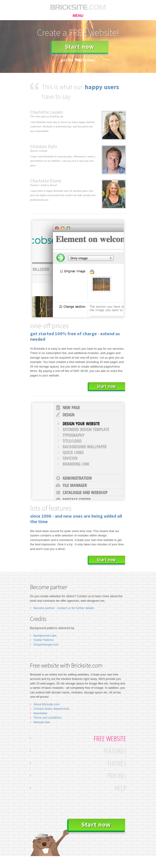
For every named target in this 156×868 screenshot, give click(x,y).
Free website (110, 738)
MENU (78, 16)
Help (120, 788)
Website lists (42, 722)
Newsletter (41, 713)
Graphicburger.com (46, 644)
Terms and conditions (48, 718)
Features (115, 751)
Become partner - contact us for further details (64, 608)
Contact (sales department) (52, 709)
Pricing (116, 776)
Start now (79, 47)
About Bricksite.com (47, 704)
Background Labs (45, 636)
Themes (117, 763)
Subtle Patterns (44, 640)
